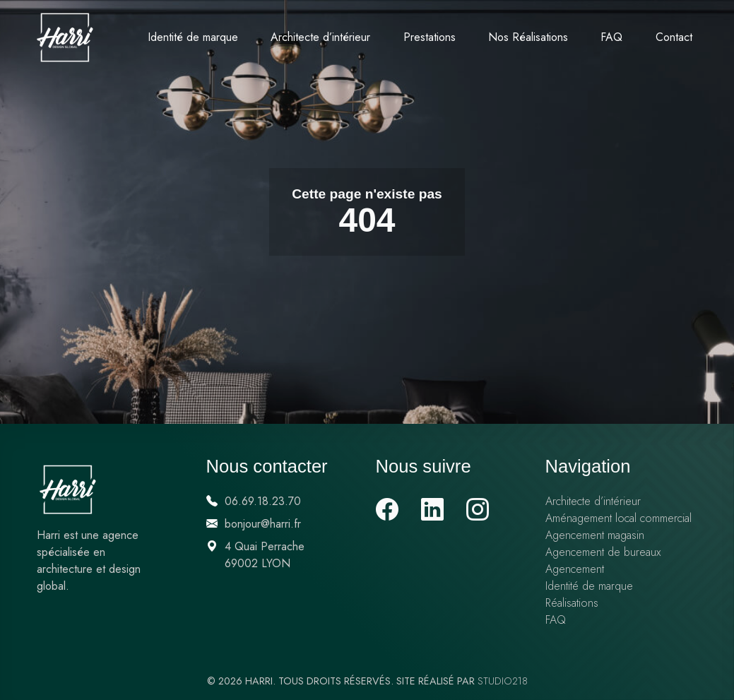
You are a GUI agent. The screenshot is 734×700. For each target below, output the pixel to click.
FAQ (611, 37)
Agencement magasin (595, 535)
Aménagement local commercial (618, 518)
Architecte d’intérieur (320, 37)
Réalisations (572, 603)
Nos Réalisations (528, 37)
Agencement (575, 569)
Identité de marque (193, 37)
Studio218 (503, 681)
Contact (674, 37)
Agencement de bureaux (603, 552)
